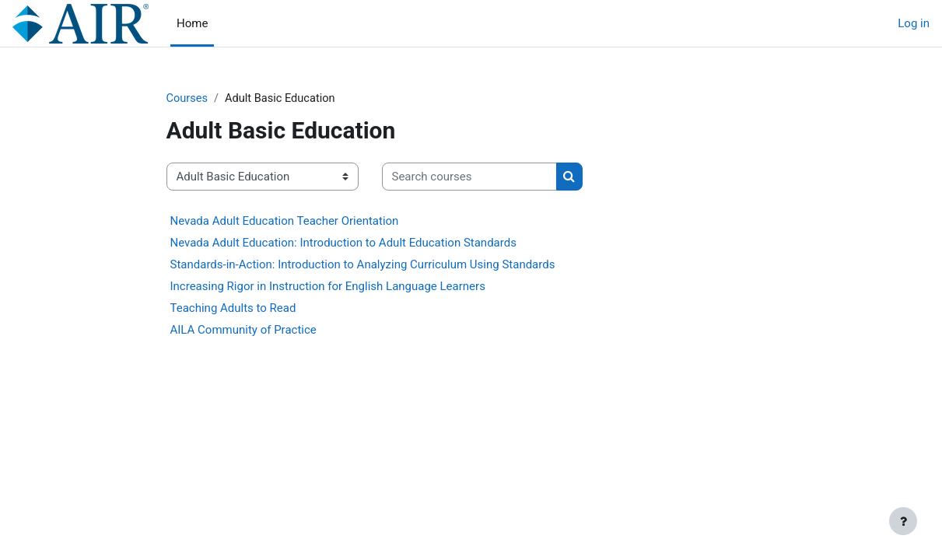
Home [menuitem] (192, 23)
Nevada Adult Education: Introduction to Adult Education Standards (343, 243)
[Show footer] (903, 521)
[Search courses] (469, 178)
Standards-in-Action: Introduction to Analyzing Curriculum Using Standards (363, 265)
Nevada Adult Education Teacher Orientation (285, 222)
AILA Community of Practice (243, 331)
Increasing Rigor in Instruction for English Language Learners (328, 287)
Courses (188, 99)
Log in (914, 23)
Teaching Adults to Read (233, 309)
